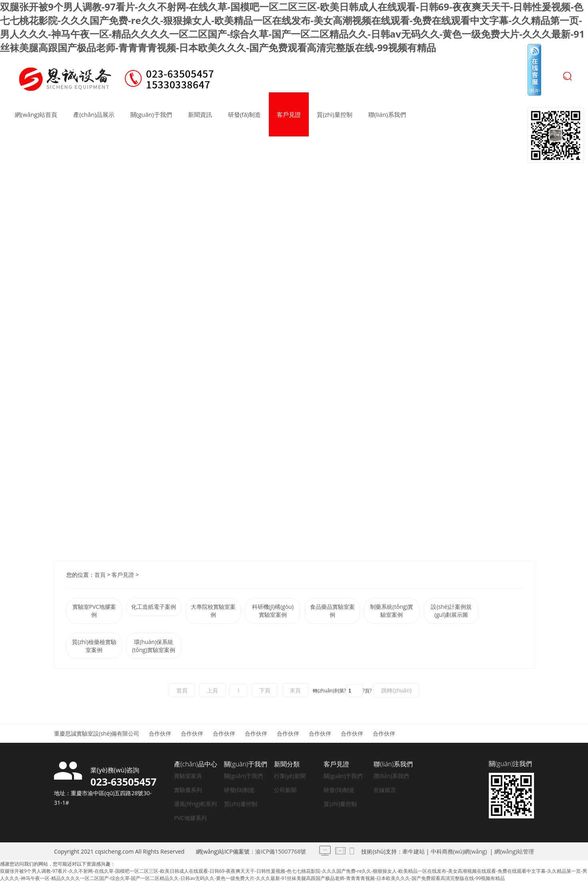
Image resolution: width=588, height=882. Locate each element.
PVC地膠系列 (190, 818)
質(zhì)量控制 (335, 114)
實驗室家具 (188, 776)
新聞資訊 (200, 114)
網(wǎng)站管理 (514, 851)
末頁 (295, 690)
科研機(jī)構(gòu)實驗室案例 (273, 611)
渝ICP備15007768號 (281, 851)
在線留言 (385, 790)
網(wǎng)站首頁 (36, 114)
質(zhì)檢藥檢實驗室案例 (94, 646)
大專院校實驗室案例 (213, 611)
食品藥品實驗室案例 (332, 611)
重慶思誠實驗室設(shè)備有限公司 (97, 733)
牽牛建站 (414, 851)
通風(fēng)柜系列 (195, 804)
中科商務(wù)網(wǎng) (459, 851)
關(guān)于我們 (151, 114)
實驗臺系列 (188, 790)
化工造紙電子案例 (154, 607)
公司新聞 (285, 790)
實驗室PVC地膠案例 (94, 611)
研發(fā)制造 (244, 114)
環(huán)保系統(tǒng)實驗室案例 (154, 646)
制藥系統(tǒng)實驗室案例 (392, 611)
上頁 (212, 690)
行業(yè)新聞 (290, 776)
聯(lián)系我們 (387, 114)
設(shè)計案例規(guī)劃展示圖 (451, 611)
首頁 (100, 575)
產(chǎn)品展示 (94, 114)
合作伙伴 (160, 733)
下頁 (265, 690)
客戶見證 (289, 114)
